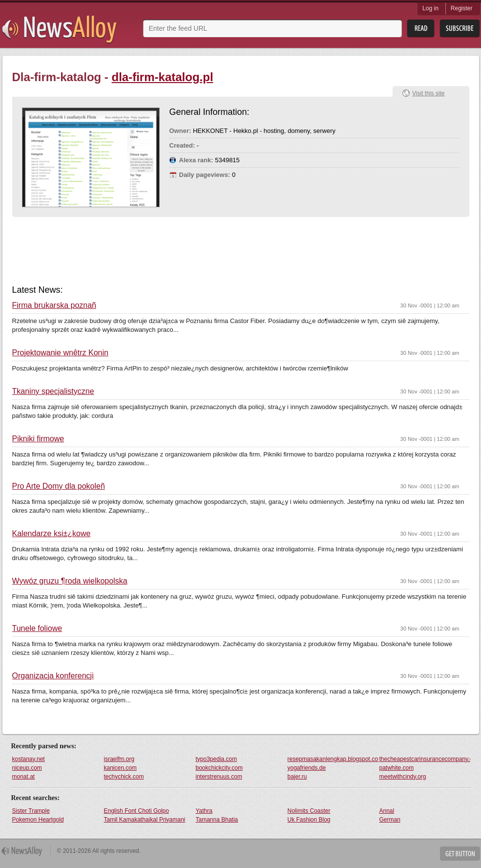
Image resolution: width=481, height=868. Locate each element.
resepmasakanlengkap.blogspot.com (333, 759)
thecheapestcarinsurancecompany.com (425, 759)
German (390, 820)
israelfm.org (119, 759)
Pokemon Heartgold (38, 820)
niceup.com (27, 768)
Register (462, 8)
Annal (387, 811)
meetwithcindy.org (403, 777)
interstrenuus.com (219, 777)
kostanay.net (29, 759)
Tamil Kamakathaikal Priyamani (145, 820)
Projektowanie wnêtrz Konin (60, 353)
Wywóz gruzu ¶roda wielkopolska (70, 581)
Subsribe (460, 29)
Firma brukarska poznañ (54, 305)
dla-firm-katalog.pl (163, 77)
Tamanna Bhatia (217, 820)
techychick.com (124, 777)
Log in (430, 8)
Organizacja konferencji (53, 676)
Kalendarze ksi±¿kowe (52, 534)
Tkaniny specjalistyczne (53, 391)
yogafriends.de (307, 768)
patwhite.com (397, 768)
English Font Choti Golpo (136, 811)
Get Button (460, 854)
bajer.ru (297, 777)
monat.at (24, 777)
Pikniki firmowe (38, 439)
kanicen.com (120, 768)
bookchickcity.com (219, 768)
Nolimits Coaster (309, 811)
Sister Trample (31, 811)
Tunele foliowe (37, 629)
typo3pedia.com (217, 759)
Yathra (204, 811)
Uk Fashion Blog (309, 820)
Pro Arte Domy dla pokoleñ (59, 486)
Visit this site (428, 93)
